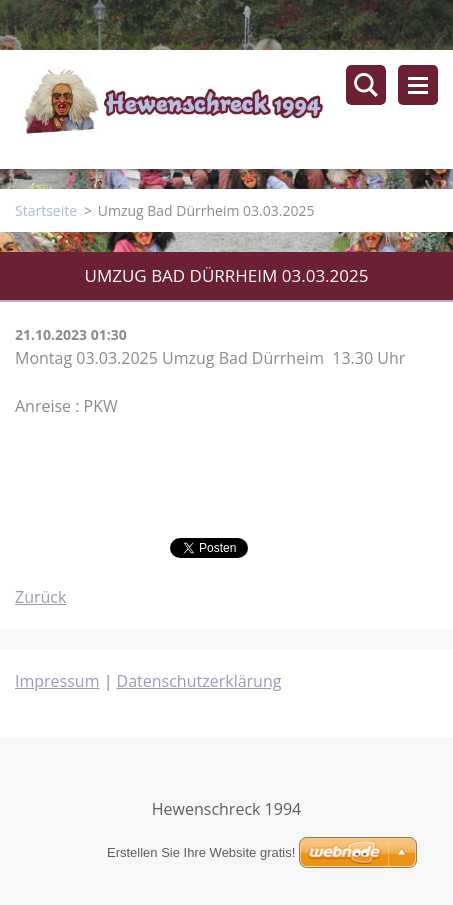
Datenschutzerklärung (199, 681)
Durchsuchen (366, 85)
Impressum (57, 681)
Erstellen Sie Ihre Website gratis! (201, 852)
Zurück (40, 597)
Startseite (46, 210)
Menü (418, 85)
